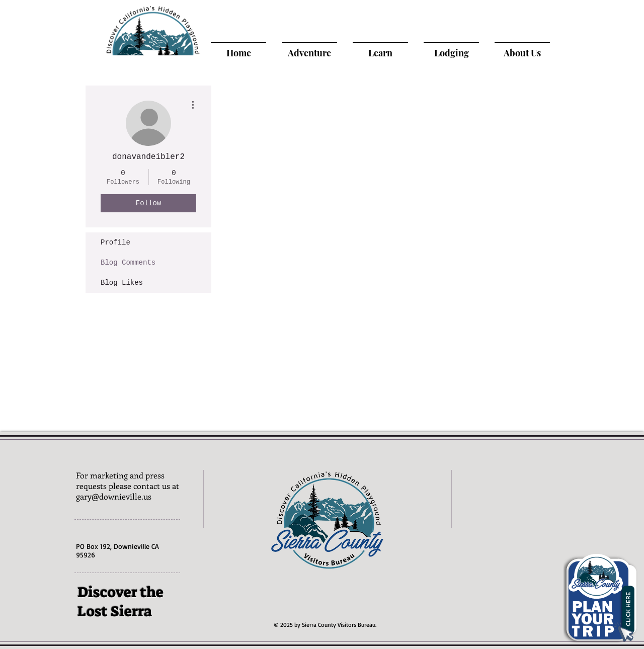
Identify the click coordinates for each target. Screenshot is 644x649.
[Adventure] (309, 52)
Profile (115, 242)
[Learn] (380, 52)
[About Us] (522, 52)
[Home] (238, 52)
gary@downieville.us (114, 496)
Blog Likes (122, 283)
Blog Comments (128, 263)
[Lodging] (451, 52)
